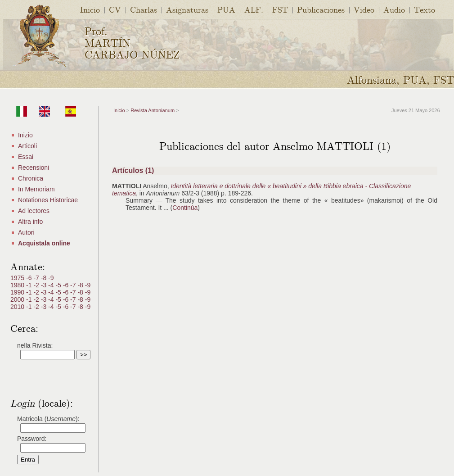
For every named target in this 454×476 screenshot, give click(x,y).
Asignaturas (187, 9)
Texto (425, 9)
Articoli (27, 146)
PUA (226, 9)
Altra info (30, 222)
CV (115, 9)
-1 (30, 285)
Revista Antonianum (153, 110)
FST (280, 9)
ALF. (254, 9)
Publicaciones (321, 9)
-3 (45, 285)
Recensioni (34, 168)
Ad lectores (34, 211)
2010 (18, 307)
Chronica (31, 178)
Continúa (185, 208)
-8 (45, 278)
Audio (394, 9)
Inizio (25, 135)
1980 (18, 285)
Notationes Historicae (48, 200)
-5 (59, 285)
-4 (52, 285)
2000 (18, 299)
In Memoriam (36, 189)
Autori (26, 232)
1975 (18, 278)
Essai (26, 157)
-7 (37, 278)
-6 (30, 278)
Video (364, 9)
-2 (37, 285)
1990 (18, 292)
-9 (51, 278)
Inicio (90, 9)
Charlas (144, 9)
